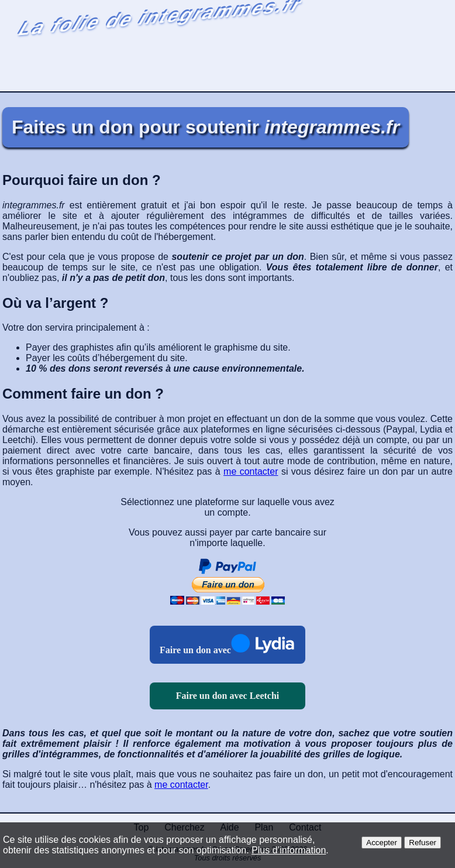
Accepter (382, 843)
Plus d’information (289, 850)
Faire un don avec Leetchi (228, 696)
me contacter (251, 471)
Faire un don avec (195, 650)
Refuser (423, 843)
